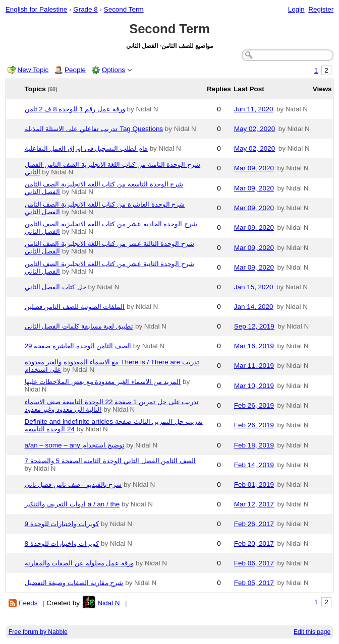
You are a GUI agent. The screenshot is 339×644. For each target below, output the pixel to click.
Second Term (124, 9)
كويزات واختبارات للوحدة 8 (62, 543)
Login (296, 9)
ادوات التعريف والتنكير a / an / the (72, 504)
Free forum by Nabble (38, 632)
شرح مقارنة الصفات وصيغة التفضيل (74, 583)
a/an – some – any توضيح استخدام (75, 445)
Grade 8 (86, 9)
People (75, 70)
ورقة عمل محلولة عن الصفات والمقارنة (79, 563)
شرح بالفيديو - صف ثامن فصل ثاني (73, 485)
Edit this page (312, 632)
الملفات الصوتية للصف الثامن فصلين (75, 307)
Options (114, 70)
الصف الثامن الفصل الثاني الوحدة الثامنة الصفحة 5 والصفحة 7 (110, 461)
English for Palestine (37, 9)
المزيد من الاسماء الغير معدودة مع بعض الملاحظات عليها (103, 382)
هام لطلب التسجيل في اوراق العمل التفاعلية (86, 148)
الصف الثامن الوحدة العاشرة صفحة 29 (78, 346)
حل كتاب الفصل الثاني (55, 287)
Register (321, 9)
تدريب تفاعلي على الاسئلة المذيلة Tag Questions (94, 129)
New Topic (33, 70)
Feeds (28, 603)
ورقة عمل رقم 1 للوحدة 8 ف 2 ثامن (75, 109)
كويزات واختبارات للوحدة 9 (62, 524)
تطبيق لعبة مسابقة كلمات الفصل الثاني (79, 326)
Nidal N (108, 603)
